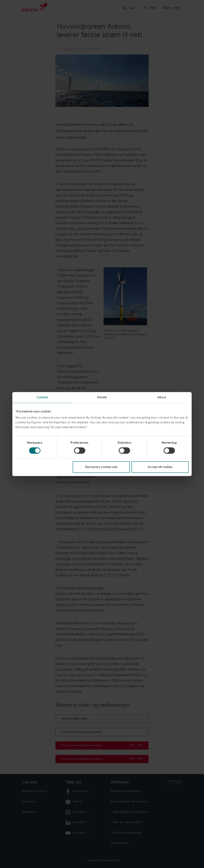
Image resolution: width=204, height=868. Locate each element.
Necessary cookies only (101, 467)
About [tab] (162, 397)
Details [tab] (102, 397)
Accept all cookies (160, 467)
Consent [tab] (42, 397)
